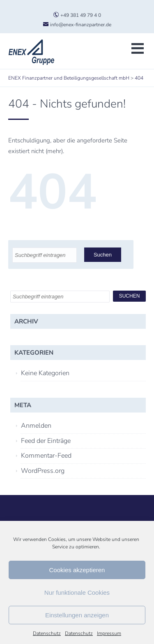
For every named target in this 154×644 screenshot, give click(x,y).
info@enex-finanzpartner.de (77, 25)
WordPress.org (43, 471)
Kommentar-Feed (46, 456)
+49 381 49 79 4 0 (77, 15)
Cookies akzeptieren (77, 570)
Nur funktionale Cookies (77, 592)
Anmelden (36, 426)
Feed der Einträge (46, 441)
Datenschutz (47, 633)
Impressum (109, 633)
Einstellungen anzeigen (77, 615)
